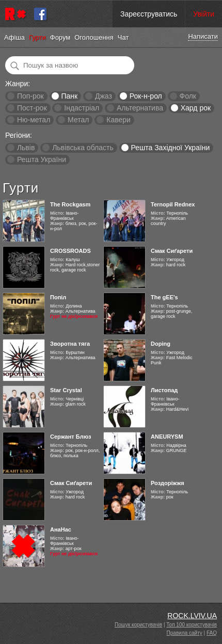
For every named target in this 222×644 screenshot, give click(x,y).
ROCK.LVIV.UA (192, 616)
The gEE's (164, 297)
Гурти (37, 37)
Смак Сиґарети (172, 251)
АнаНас (61, 529)
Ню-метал (34, 120)
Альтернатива (140, 108)
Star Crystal (66, 390)
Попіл (58, 297)
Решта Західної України (170, 148)
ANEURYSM (167, 437)
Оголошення (94, 37)
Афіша (14, 37)
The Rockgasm (70, 204)
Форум (60, 37)
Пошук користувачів (138, 625)
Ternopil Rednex (173, 204)
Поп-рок (30, 96)
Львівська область (83, 148)
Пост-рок (32, 108)
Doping (161, 344)
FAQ (212, 633)
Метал (78, 120)
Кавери (118, 120)
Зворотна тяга (70, 344)
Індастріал (82, 108)
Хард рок (196, 108)
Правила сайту (185, 633)
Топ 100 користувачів (192, 625)
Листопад (164, 390)
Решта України (42, 159)
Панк (69, 96)
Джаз (104, 96)
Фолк (188, 96)
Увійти (204, 14)
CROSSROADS (70, 251)
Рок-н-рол (146, 96)
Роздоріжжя (168, 483)
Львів (26, 148)
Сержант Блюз (71, 437)
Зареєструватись (149, 14)
